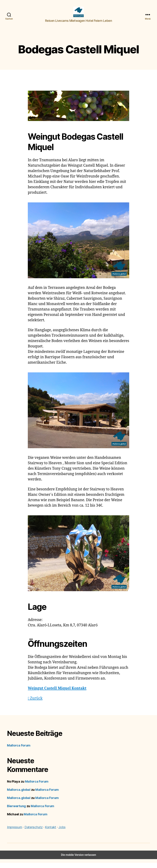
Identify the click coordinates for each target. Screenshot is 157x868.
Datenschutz (34, 832)
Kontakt (51, 832)
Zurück (35, 704)
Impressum (15, 832)
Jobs (62, 832)
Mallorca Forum (19, 751)
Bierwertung (16, 811)
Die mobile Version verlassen (78, 860)
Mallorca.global (19, 795)
